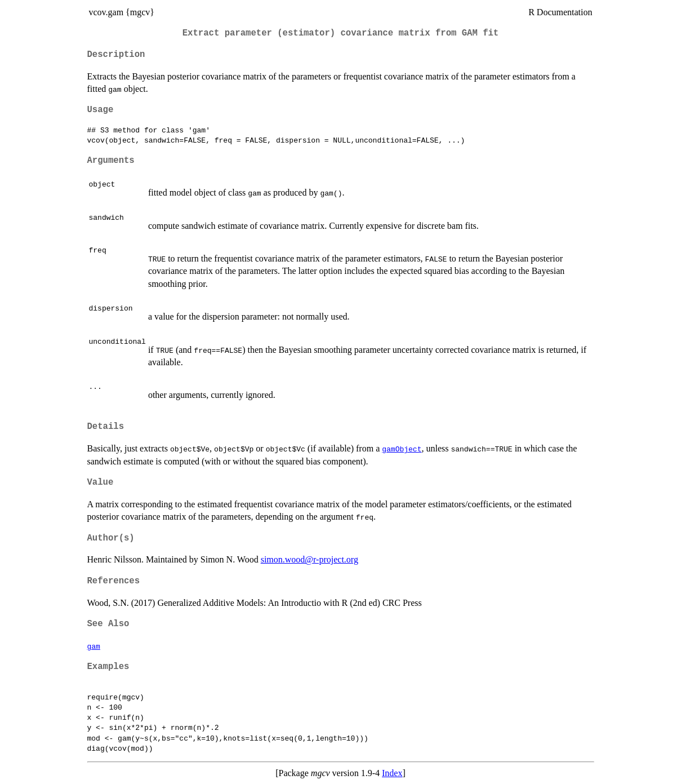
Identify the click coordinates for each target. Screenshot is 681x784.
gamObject (402, 449)
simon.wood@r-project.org (310, 559)
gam (94, 646)
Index (392, 773)
